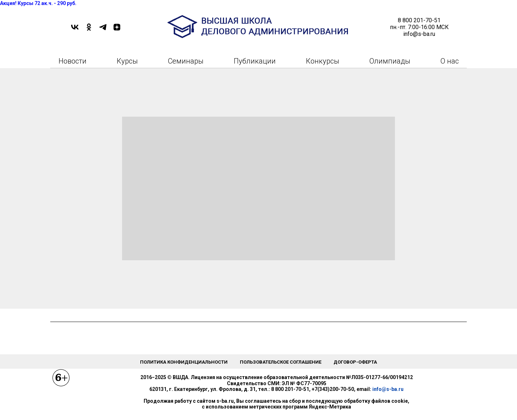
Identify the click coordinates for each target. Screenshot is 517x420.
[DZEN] (117, 30)
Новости (73, 61)
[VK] (75, 30)
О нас (450, 61)
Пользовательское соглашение (281, 362)
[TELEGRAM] (103, 30)
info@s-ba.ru (388, 389)
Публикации (255, 61)
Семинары (186, 61)
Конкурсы (323, 61)
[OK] (89, 30)
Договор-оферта (355, 362)
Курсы (127, 61)
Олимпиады (390, 61)
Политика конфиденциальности (184, 362)
